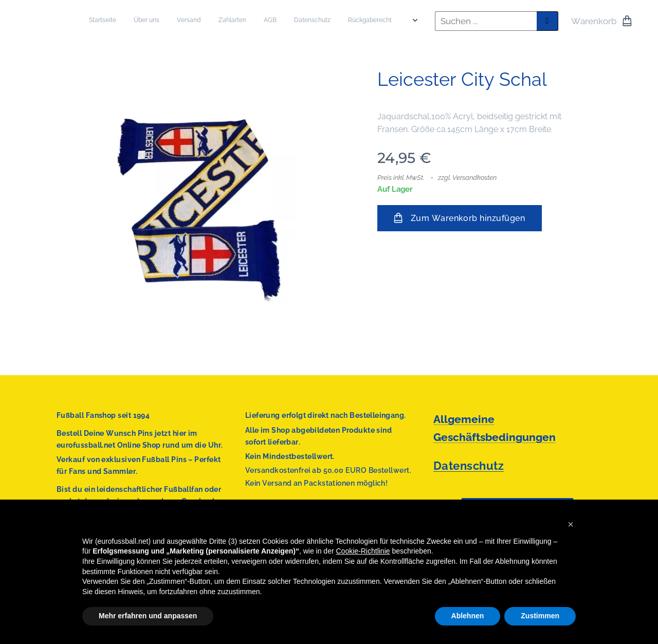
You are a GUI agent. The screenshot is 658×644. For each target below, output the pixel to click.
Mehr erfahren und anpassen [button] (148, 616)
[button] (571, 524)
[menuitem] (276, 21)
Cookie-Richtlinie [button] (363, 551)
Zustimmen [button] (540, 616)
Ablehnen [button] (468, 616)
